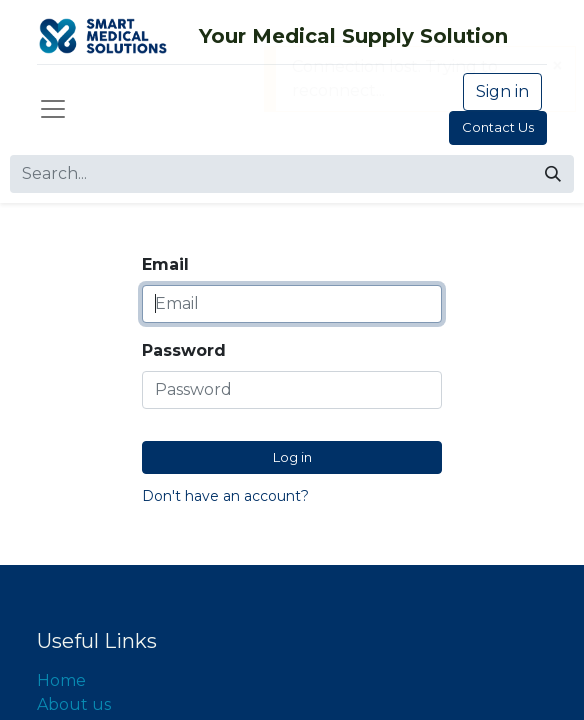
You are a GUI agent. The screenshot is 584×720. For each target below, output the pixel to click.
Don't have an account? (225, 496)
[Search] (553, 174)
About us (74, 704)
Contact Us (498, 127)
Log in (292, 457)
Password (184, 350)
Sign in (502, 91)
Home (61, 680)
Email (165, 264)
